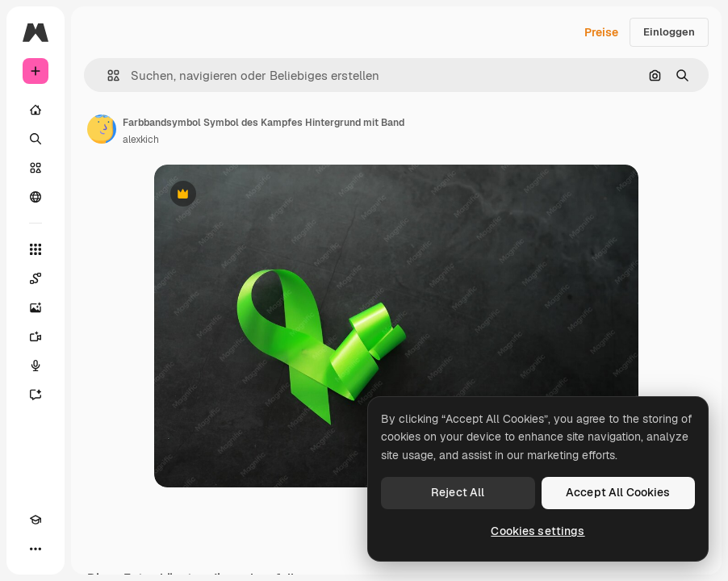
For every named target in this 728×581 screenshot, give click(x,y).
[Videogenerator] (36, 336)
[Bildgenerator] (36, 307)
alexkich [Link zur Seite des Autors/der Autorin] (141, 140)
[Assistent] (36, 395)
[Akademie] (36, 520)
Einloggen (669, 32)
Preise (601, 32)
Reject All (458, 492)
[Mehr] (36, 549)
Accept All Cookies (618, 492)
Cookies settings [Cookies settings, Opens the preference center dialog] (538, 531)
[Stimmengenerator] (36, 366)
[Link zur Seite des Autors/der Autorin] (102, 129)
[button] (107, 75)
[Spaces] (36, 278)
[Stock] (36, 168)
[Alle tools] (36, 249)
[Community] (36, 197)
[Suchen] (36, 139)
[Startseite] (36, 110)
